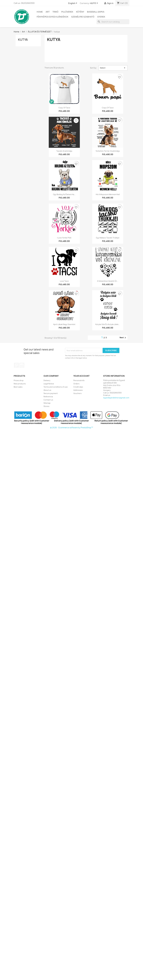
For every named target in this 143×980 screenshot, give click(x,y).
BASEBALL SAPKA (96, 12)
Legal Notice (49, 384)
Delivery (47, 380)
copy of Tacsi (64, 108)
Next (123, 338)
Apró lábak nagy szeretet (64, 324)
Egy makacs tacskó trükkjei (108, 238)
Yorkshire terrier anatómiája (108, 151)
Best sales (18, 387)
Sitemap (47, 403)
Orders (76, 384)
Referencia (48, 397)
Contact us (48, 400)
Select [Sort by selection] (113, 68)
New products (20, 384)
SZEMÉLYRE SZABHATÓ (83, 17)
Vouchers (77, 393)
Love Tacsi (64, 281)
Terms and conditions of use (56, 387)
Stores (46, 406)
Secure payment (51, 393)
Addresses (78, 390)
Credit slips (78, 387)
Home (40, 12)
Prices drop (19, 380)
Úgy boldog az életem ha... (64, 194)
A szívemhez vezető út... (108, 281)
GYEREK (101, 17)
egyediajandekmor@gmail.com (116, 398)
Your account (81, 376)
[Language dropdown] (73, 3)
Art (48, 12)
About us (47, 390)
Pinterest (16, 365)
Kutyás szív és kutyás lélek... (108, 324)
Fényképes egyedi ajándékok (53, 17)
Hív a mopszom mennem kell (108, 194)
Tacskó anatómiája (64, 151)
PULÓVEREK (67, 12)
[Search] (113, 22)
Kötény (80, 12)
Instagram (22, 365)
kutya (23, 40)
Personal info (79, 380)
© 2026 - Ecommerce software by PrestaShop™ (72, 428)
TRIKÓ (55, 12)
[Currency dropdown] (94, 3)
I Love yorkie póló (64, 238)
